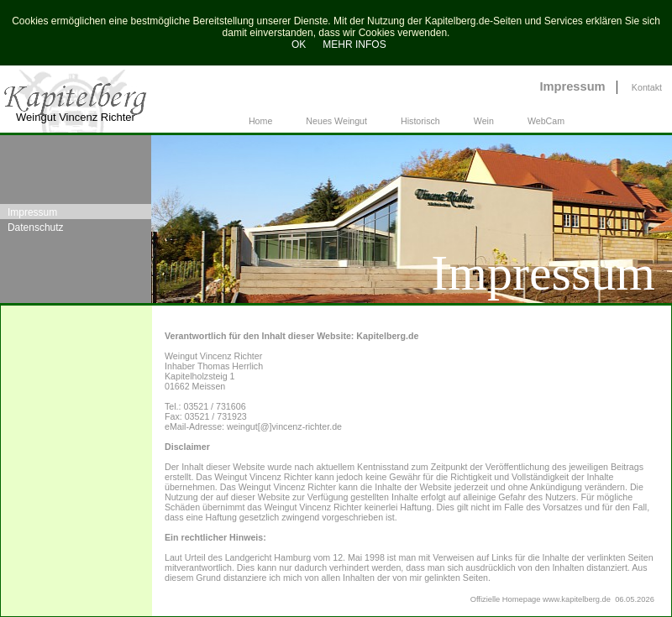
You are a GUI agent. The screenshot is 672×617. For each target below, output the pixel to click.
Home (260, 121)
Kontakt (647, 87)
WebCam (546, 121)
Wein (484, 121)
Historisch (420, 121)
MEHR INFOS (354, 44)
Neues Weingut (336, 121)
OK (296, 44)
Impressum (572, 86)
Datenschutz (36, 227)
